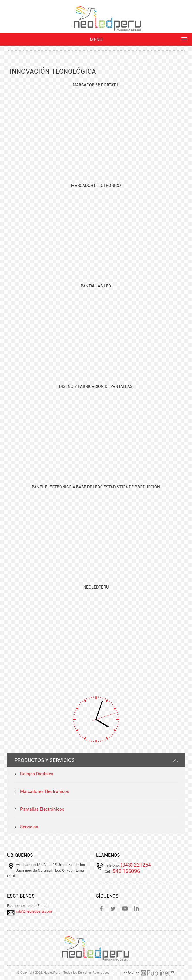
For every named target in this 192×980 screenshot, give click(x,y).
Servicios (29, 827)
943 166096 (126, 871)
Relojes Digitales (37, 774)
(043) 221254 (136, 865)
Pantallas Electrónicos (42, 809)
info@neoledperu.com (34, 911)
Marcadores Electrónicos (45, 791)
